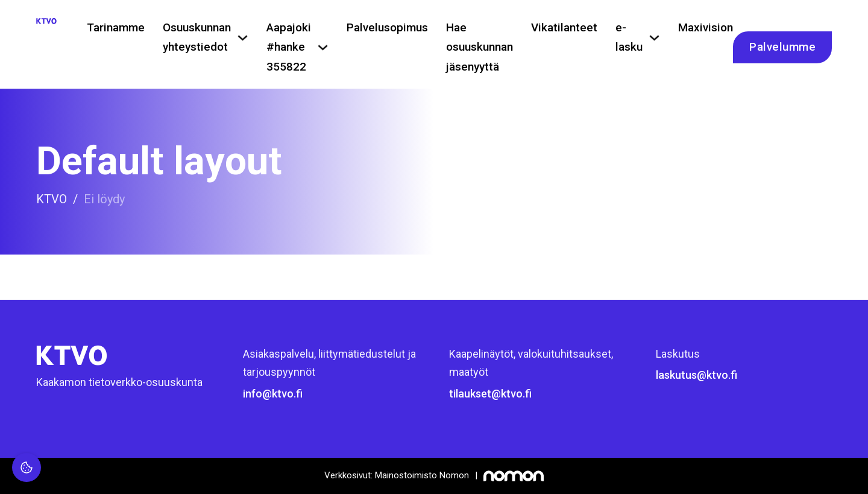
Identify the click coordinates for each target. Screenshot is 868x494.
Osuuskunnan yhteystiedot (197, 37)
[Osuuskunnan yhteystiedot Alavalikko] (243, 38)
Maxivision (706, 27)
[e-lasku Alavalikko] (654, 38)
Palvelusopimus (387, 27)
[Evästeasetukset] (27, 467)
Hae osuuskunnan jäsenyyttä (480, 47)
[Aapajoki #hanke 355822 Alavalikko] (323, 47)
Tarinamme (116, 27)
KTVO (52, 199)
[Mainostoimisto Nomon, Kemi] (434, 476)
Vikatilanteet (564, 27)
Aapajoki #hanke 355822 (289, 47)
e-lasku (629, 37)
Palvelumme (782, 47)
